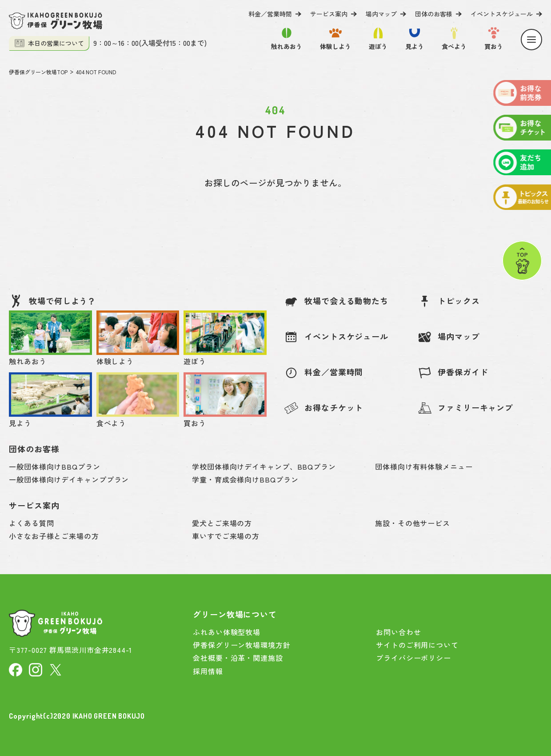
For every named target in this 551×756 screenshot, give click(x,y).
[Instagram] (36, 668)
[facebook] (16, 668)
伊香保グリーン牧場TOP (38, 72)
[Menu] (531, 40)
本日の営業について (49, 43)
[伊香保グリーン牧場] (56, 21)
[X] (56, 668)
